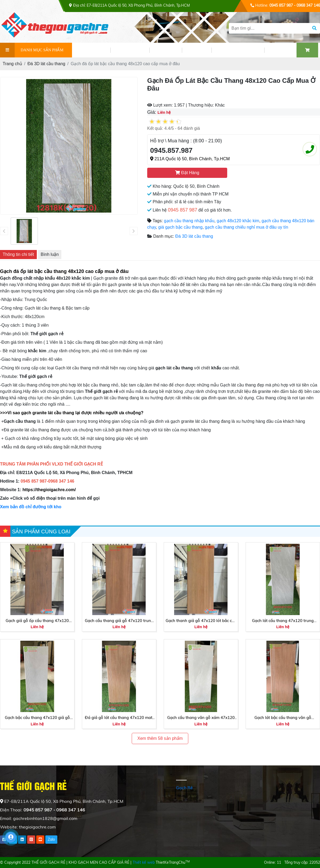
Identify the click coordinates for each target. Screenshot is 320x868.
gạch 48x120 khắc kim (238, 221)
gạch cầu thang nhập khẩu (189, 221)
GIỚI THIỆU (91, 50)
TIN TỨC (166, 50)
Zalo (51, 839)
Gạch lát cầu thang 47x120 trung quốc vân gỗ (283, 621)
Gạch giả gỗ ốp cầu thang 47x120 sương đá (37, 621)
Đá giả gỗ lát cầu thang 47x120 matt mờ (119, 718)
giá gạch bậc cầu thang (181, 227)
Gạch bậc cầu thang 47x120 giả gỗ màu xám (37, 718)
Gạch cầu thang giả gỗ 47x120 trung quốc (119, 621)
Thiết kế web (144, 862)
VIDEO (197, 50)
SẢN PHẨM (130, 50)
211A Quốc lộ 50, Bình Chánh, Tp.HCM (190, 159)
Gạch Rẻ (184, 788)
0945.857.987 (171, 150)
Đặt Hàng (187, 173)
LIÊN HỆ (280, 50)
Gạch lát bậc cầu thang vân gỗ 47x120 (283, 718)
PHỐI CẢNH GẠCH (238, 50)
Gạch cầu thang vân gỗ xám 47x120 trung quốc (201, 718)
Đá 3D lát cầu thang (194, 236)
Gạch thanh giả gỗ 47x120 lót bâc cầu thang (201, 621)
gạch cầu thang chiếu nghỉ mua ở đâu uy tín (246, 227)
